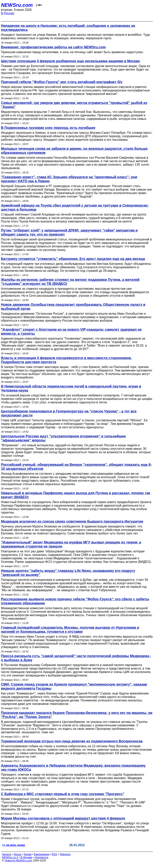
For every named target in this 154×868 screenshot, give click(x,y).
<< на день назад (14, 845)
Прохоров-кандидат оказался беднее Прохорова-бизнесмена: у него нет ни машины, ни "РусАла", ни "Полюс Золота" (77, 715)
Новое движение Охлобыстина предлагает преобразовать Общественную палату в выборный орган (73, 307)
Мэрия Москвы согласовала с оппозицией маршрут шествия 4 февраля (63, 818)
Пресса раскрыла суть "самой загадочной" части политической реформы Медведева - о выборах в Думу (76, 658)
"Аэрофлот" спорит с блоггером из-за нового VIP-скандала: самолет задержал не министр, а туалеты (71, 332)
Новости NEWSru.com (18, 860)
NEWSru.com (17, 5)
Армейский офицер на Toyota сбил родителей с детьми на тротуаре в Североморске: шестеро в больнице (75, 207)
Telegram (65, 854)
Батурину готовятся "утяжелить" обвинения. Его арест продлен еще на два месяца (73, 259)
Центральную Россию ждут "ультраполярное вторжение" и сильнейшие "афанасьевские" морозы (63, 438)
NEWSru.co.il (10, 857)
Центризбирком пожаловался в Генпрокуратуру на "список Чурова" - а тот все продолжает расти (69, 413)
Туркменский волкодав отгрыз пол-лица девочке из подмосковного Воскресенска (72, 741)
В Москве (26, 857)
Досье (18, 854)
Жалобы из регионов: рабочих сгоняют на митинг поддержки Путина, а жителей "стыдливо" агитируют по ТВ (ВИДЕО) (70, 282)
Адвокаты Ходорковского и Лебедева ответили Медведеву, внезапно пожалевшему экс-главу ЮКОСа (73, 768)
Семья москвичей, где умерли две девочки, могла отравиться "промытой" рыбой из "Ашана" (74, 105)
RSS (54, 854)
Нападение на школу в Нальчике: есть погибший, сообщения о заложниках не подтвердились (68, 28)
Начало (7, 854)
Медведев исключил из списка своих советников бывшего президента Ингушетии (72, 521)
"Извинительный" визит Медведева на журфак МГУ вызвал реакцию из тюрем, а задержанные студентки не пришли (71, 544)
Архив (28, 854)
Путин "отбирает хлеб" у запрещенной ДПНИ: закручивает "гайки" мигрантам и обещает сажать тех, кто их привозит (69, 232)
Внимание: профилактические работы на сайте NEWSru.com (53, 47)
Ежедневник (42, 854)
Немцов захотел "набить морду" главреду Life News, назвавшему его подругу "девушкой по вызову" (68, 573)
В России (8, 13)
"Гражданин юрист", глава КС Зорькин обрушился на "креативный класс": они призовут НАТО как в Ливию (69, 179)
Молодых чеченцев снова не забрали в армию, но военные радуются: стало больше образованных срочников (74, 151)
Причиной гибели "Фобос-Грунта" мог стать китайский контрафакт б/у (62, 82)
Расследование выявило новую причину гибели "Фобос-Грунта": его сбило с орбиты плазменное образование (75, 601)
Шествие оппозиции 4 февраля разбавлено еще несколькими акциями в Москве (70, 61)
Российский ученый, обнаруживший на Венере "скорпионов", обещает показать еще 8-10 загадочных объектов (76, 467)
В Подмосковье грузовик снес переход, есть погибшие (48, 128)
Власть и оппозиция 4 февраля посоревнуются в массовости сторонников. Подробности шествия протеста (66, 360)
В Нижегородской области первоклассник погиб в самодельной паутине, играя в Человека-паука (71, 388)
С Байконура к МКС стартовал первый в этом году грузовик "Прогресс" (63, 794)
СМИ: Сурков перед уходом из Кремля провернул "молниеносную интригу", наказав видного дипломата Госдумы (74, 686)
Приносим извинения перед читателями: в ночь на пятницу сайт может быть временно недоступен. (72, 52)
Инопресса (42, 857)
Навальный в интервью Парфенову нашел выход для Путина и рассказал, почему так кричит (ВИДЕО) (76, 495)
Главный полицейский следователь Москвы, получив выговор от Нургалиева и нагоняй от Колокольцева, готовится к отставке (70, 630)
